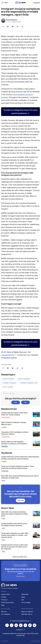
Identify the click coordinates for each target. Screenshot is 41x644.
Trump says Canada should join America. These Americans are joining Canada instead (17, 467)
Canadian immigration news (29, 383)
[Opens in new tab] (7, 625)
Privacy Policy (36, 641)
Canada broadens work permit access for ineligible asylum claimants (14, 524)
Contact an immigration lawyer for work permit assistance (20, 112)
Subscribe (37, 3)
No (25, 402)
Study (23, 597)
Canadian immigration (9, 383)
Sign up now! (20, 576)
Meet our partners (27, 612)
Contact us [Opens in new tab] (20, 630)
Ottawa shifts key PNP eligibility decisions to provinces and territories (14, 443)
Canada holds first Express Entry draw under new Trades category (14, 414)
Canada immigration (24, 379)
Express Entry (6, 417)
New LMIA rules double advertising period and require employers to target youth (14, 514)
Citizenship (5, 471)
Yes (16, 402)
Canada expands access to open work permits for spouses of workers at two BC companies (14, 547)
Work (3, 481)
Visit (23, 600)
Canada (4, 427)
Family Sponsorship (7, 602)
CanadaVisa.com (9, 355)
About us (4, 612)
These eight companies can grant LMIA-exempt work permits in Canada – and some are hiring (15, 535)
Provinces (5, 446)
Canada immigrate (8, 379)
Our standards (6, 614)
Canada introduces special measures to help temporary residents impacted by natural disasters (20, 458)
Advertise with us (27, 614)
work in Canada (8, 387)
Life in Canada (26, 602)
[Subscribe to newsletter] (20, 494)
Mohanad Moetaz (12, 20)
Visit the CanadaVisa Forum (20, 621)
